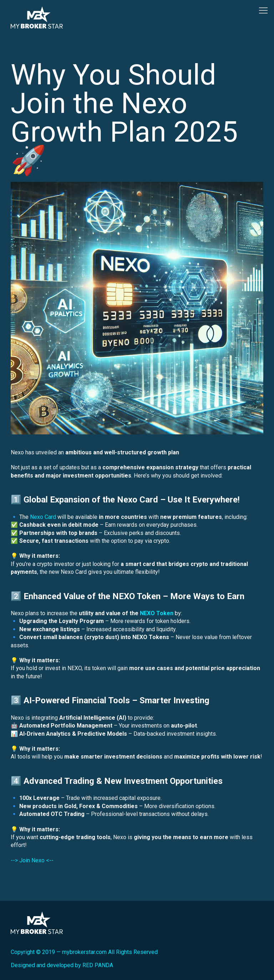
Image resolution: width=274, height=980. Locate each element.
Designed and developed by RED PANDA (62, 965)
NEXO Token (157, 613)
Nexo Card (43, 517)
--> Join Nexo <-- (32, 860)
